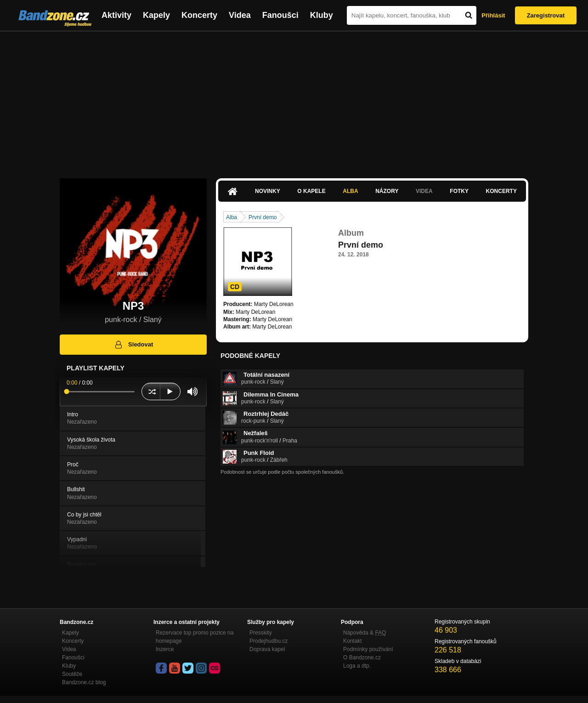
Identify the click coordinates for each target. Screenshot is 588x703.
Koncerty (199, 15)
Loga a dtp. (357, 666)
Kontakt (353, 641)
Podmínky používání (368, 649)
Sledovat (133, 345)
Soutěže (72, 674)
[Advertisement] (294, 100)
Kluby (322, 15)
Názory (387, 191)
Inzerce (165, 649)
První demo (263, 217)
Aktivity (116, 15)
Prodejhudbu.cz (269, 641)
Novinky (268, 191)
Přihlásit (493, 15)
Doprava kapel (267, 649)
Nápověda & (365, 633)
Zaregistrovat (546, 15)
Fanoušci (280, 15)
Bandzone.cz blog (84, 682)
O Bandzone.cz (362, 658)
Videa (240, 15)
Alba (350, 191)
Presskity (261, 633)
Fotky (459, 191)
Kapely (156, 15)
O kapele (311, 191)
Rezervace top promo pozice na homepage (195, 637)
